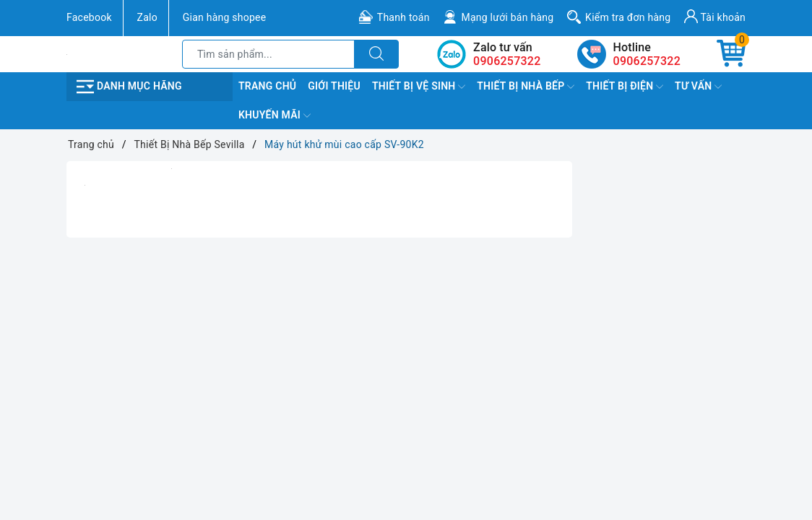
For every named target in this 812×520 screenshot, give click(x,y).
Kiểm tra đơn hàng (628, 17)
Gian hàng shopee (225, 17)
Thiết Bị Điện (625, 87)
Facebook (89, 17)
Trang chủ (267, 86)
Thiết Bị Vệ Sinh (419, 87)
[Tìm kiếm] (376, 54)
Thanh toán (403, 17)
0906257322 (647, 61)
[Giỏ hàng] (731, 54)
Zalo (147, 17)
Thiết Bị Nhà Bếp (526, 87)
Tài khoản (715, 16)
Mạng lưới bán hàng (507, 17)
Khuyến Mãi (275, 116)
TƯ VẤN (698, 87)
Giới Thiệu (334, 86)
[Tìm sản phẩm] (268, 54)
